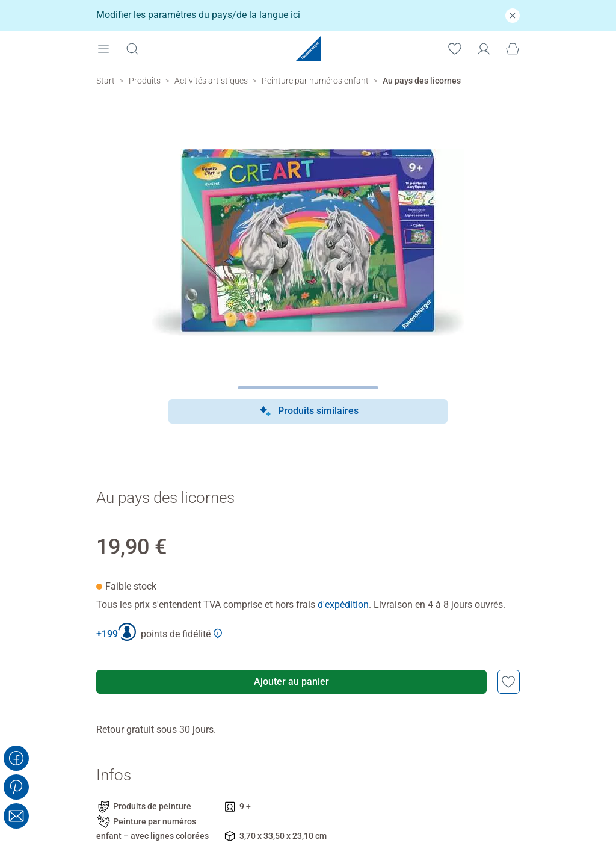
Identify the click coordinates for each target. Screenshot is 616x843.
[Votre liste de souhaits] (455, 48)
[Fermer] (513, 15)
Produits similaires (308, 412)
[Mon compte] (484, 48)
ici (295, 15)
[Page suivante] (308, 388)
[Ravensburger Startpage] (308, 49)
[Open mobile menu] (103, 48)
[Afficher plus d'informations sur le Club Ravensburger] (218, 634)
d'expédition (343, 604)
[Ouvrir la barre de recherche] (132, 48)
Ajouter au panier (291, 681)
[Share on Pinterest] (16, 787)
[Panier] (513, 48)
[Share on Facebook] (16, 758)
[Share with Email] (16, 816)
